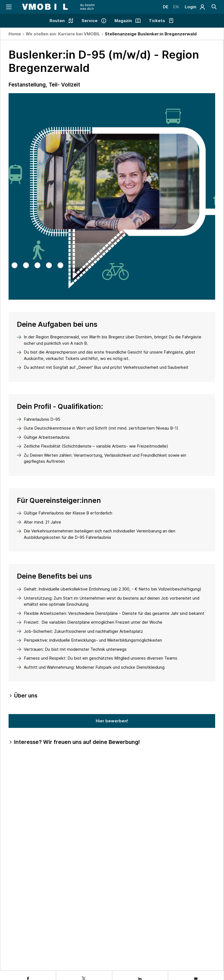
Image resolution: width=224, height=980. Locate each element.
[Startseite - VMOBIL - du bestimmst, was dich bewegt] (64, 7)
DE (163, 7)
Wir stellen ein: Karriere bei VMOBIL (63, 34)
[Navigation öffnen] (9, 7)
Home (15, 34)
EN (174, 7)
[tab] (112, 696)
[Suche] (214, 7)
